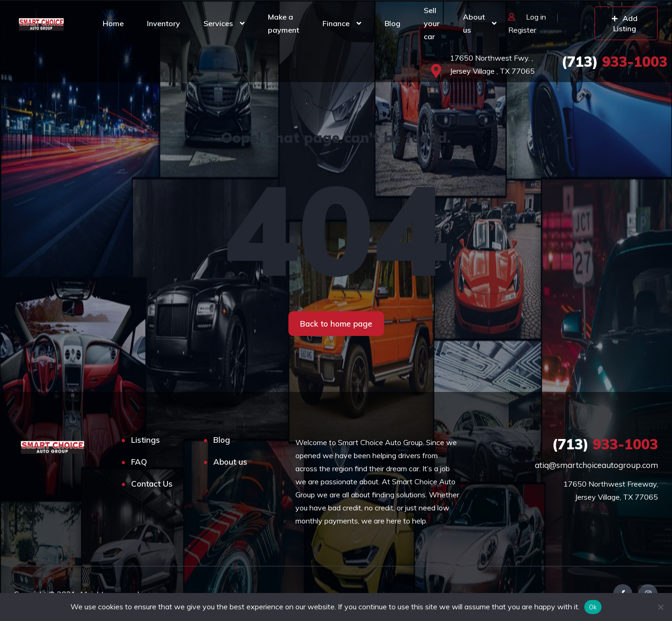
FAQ (139, 462)
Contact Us (152, 484)
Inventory (164, 23)
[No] (660, 607)
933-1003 (614, 62)
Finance (336, 23)
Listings (146, 440)
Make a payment (283, 23)
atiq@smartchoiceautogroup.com (596, 465)
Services (218, 23)
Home (113, 23)
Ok (593, 607)
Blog (392, 23)
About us (474, 23)
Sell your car (432, 23)
